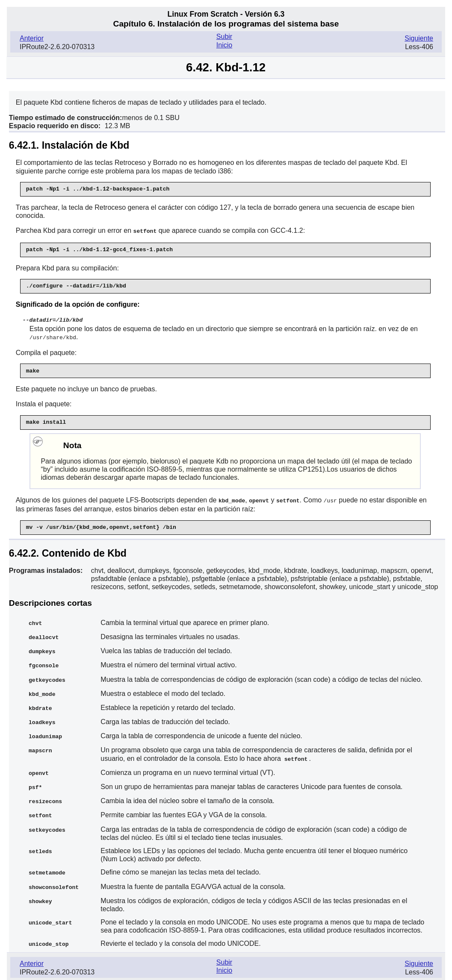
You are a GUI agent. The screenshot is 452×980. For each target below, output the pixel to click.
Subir (224, 37)
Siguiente (419, 38)
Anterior (32, 38)
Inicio (224, 45)
